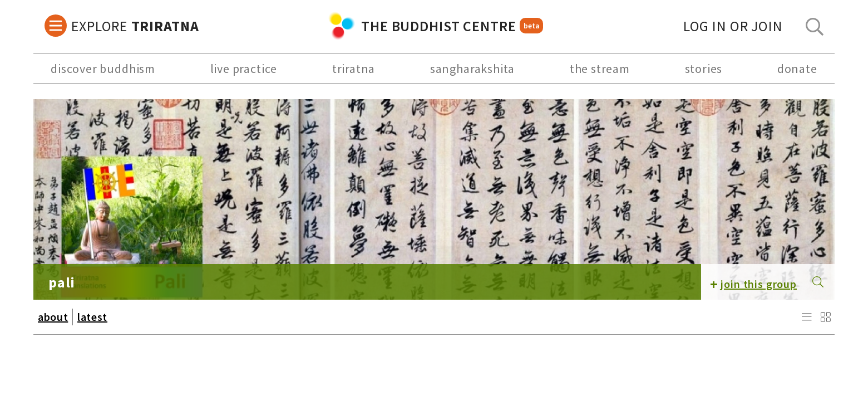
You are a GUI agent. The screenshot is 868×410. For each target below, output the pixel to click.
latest (92, 317)
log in (733, 26)
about (53, 317)
